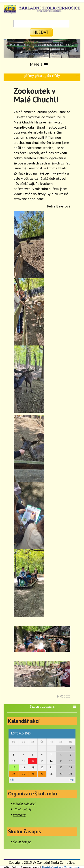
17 (14, 767)
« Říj (12, 780)
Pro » (72, 780)
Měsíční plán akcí (24, 804)
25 (24, 774)
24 (14, 774)
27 (42, 774)
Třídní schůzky (22, 809)
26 (33, 774)
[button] (78, 76)
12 (33, 761)
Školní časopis (22, 842)
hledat (41, 32)
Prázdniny (19, 815)
